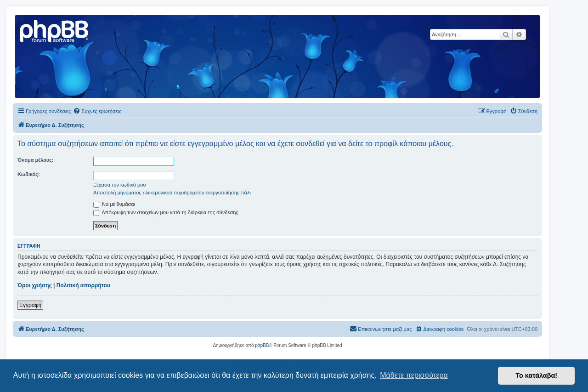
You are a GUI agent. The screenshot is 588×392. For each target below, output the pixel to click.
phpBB (262, 345)
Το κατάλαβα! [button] (536, 375)
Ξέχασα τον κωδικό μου (120, 185)
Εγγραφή (30, 305)
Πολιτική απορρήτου (83, 285)
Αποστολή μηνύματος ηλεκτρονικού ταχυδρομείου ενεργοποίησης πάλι (172, 193)
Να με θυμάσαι (114, 204)
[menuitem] (97, 111)
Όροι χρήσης (35, 285)
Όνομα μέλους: (36, 160)
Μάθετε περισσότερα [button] (414, 375)
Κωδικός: (29, 174)
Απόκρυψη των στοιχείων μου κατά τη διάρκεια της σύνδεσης (166, 212)
